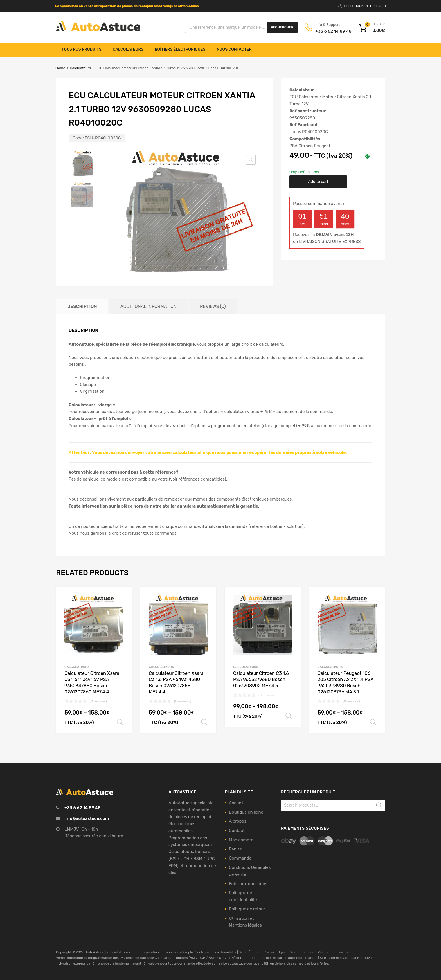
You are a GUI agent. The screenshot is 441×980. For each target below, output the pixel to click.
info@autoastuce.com (87, 818)
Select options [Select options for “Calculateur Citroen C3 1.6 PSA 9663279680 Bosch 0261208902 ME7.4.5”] (289, 716)
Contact (237, 831)
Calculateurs (128, 49)
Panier (235, 849)
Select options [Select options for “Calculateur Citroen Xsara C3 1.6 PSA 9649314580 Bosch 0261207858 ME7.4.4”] (204, 722)
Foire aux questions (248, 884)
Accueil (236, 803)
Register (378, 6)
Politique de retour (247, 909)
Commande (240, 858)
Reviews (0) (213, 306)
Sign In (362, 6)
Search (379, 806)
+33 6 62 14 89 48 (329, 31)
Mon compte (241, 840)
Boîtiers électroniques (180, 49)
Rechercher (282, 27)
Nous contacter (234, 49)
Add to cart (318, 182)
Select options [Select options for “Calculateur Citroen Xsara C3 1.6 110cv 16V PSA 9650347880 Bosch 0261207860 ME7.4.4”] (120, 722)
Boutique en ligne (246, 812)
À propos (238, 821)
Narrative (364, 958)
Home (60, 68)
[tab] (82, 306)
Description (82, 306)
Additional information (148, 306)
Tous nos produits (82, 49)
